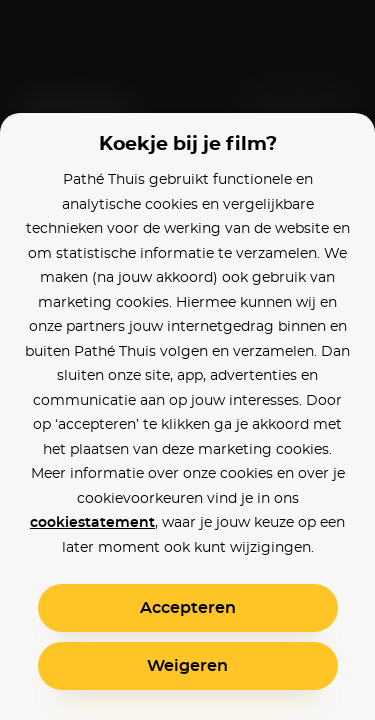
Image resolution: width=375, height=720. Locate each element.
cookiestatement (92, 523)
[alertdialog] (187, 360)
